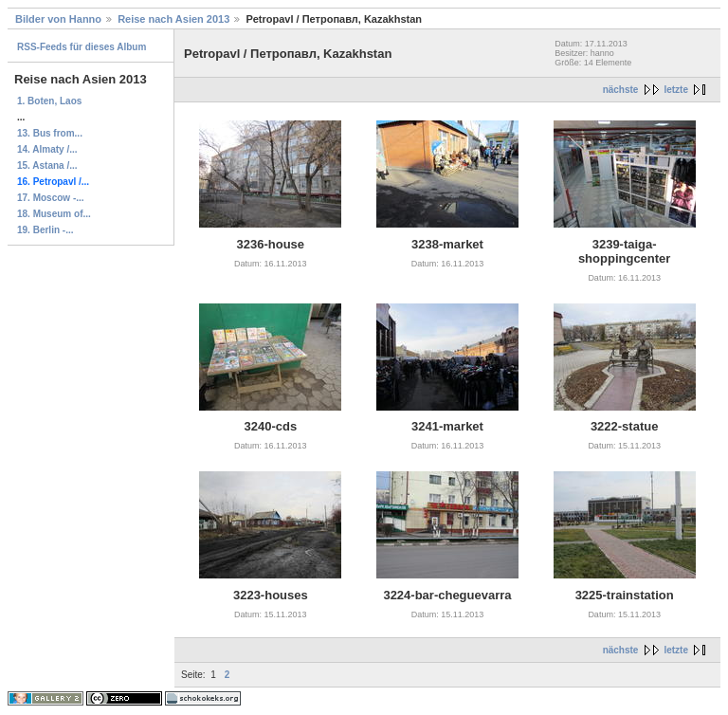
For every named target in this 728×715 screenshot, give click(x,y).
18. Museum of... (54, 214)
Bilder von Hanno (58, 19)
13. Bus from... (50, 133)
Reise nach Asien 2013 (173, 19)
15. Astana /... (47, 165)
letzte (676, 90)
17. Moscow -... (51, 198)
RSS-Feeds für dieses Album (82, 47)
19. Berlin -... (45, 230)
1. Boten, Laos (49, 101)
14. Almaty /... (47, 149)
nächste (621, 90)
